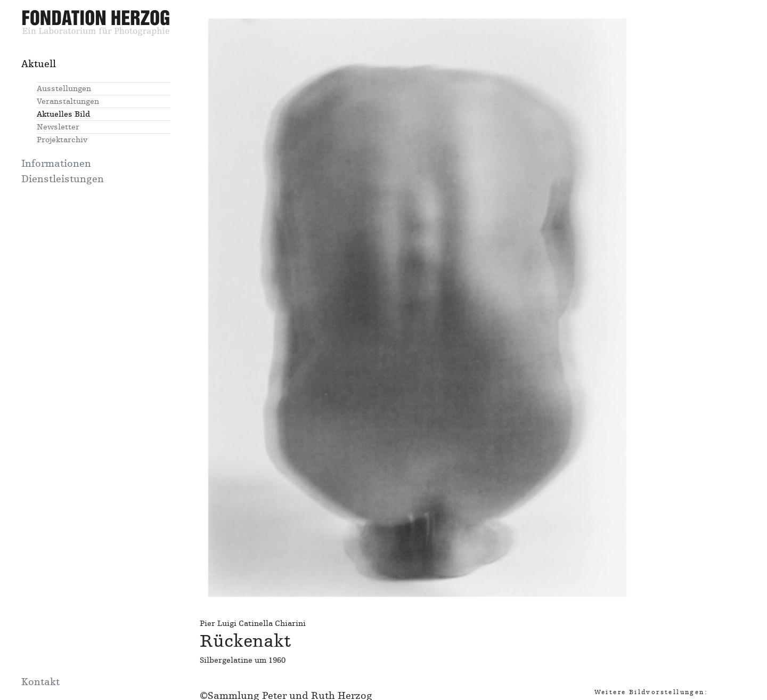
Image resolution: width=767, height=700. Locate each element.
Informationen (56, 164)
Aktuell (39, 64)
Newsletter (58, 127)
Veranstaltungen (68, 101)
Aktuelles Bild (63, 114)
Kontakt (40, 682)
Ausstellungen (64, 89)
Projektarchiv (62, 140)
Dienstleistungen (63, 179)
